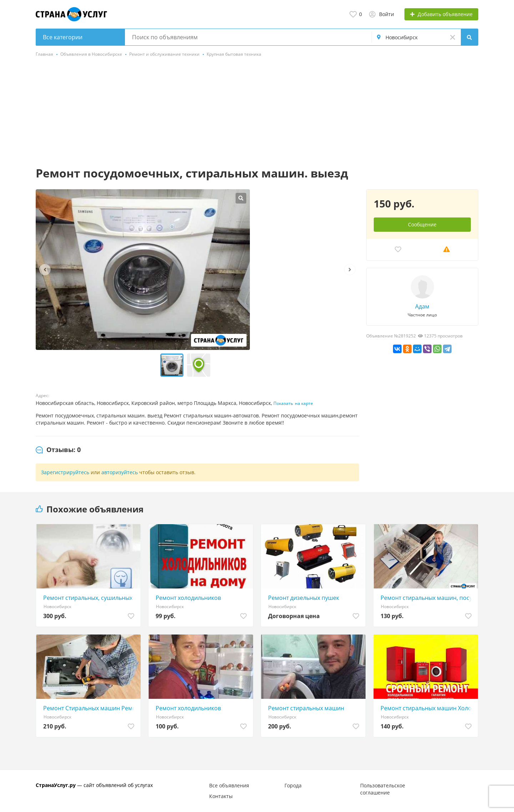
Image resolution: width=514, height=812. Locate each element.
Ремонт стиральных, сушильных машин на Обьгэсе (90, 598)
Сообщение (422, 224)
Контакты (221, 796)
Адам (422, 306)
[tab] (58, 450)
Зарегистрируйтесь (65, 472)
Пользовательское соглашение (383, 789)
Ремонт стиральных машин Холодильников (427, 708)
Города (293, 785)
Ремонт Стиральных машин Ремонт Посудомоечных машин (90, 708)
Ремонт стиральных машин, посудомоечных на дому (427, 598)
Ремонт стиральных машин (306, 708)
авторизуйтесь (120, 472)
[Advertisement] (257, 112)
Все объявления (229, 785)
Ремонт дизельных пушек (304, 598)
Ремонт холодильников (188, 598)
